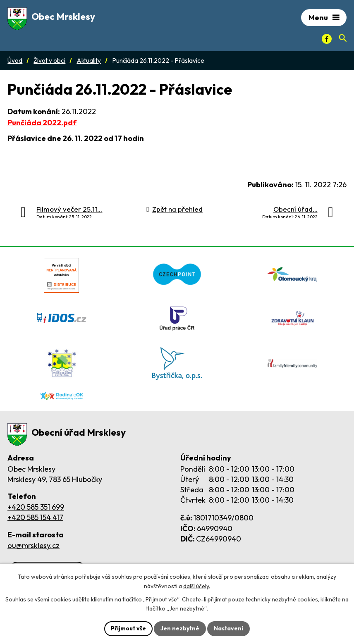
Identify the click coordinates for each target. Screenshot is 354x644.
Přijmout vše (128, 628)
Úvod (15, 61)
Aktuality (89, 61)
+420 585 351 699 (36, 507)
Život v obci (49, 61)
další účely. (197, 586)
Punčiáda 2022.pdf (42, 123)
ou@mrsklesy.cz (33, 545)
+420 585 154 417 (35, 517)
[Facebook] (327, 39)
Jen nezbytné (180, 628)
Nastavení (228, 628)
